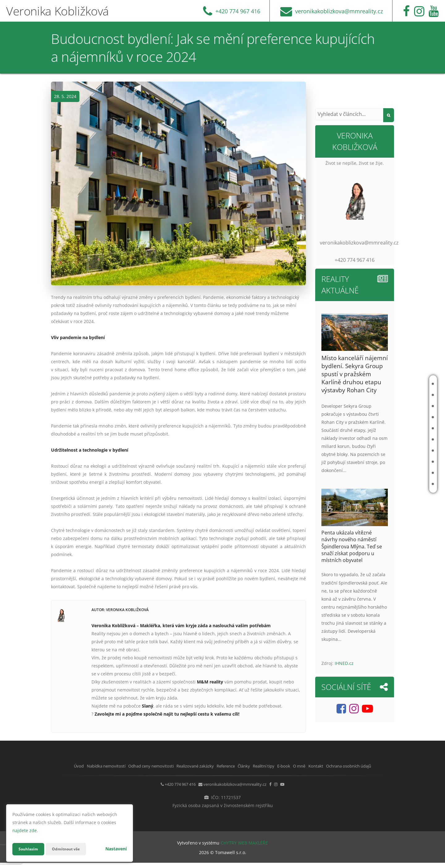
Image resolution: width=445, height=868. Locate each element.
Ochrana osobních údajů (222, 774)
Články (401, 439)
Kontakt (402, 484)
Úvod (399, 384)
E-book (400, 462)
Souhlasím (30, 849)
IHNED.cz (344, 663)
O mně (400, 473)
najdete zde (25, 830)
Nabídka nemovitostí (404, 395)
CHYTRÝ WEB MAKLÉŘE (244, 848)
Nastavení (116, 849)
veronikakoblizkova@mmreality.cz (231, 791)
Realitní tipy (406, 451)
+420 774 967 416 (163, 791)
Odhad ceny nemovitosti (400, 406)
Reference (404, 428)
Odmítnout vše (71, 849)
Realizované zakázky (404, 417)
